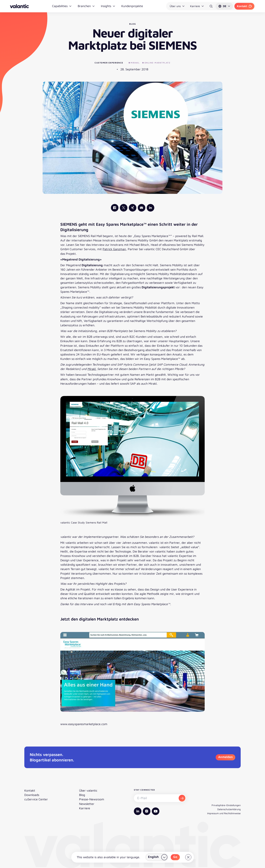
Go (175, 857)
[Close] (188, 857)
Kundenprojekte (132, 6)
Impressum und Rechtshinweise (224, 813)
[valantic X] (124, 208)
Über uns (177, 6)
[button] (224, 6)
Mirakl (134, 63)
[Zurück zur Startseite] (19, 6)
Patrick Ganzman (114, 249)
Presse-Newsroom (92, 799)
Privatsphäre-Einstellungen (226, 805)
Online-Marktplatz (156, 63)
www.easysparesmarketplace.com (84, 724)
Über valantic (88, 790)
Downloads (32, 795)
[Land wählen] (157, 857)
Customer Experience (109, 63)
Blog (82, 795)
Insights (108, 6)
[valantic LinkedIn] (150, 208)
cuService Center (36, 799)
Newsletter (87, 804)
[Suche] (211, 6)
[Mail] (142, 208)
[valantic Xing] (133, 208)
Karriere (197, 6)
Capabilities (62, 6)
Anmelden (225, 757)
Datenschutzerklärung (229, 809)
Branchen (86, 6)
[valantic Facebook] (115, 208)
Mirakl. (92, 369)
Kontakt (244, 6)
